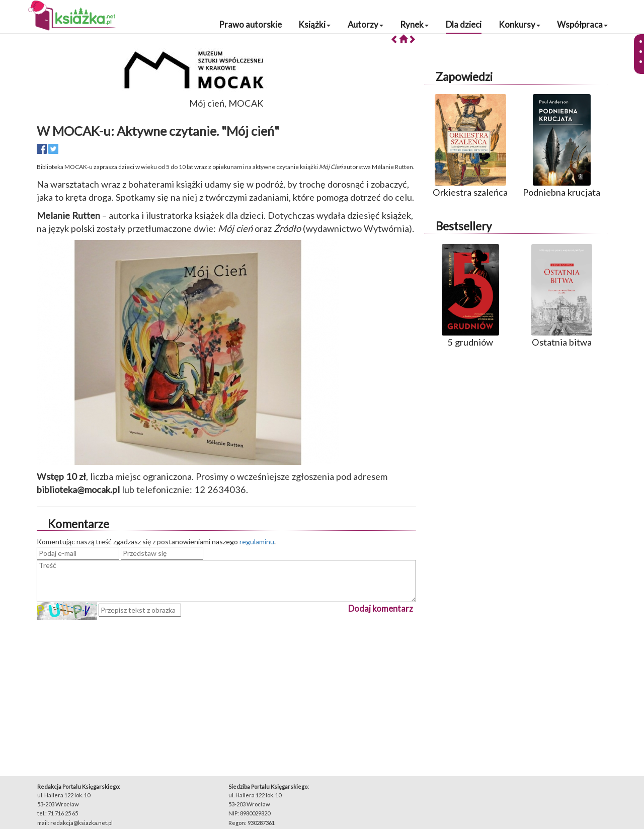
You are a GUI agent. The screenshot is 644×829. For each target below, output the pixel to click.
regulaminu (257, 542)
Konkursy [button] (519, 24)
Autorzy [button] (366, 24)
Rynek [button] (414, 24)
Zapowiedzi (464, 77)
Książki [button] (314, 24)
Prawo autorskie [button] (250, 24)
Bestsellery (464, 226)
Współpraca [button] (582, 24)
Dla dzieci (464, 24)
